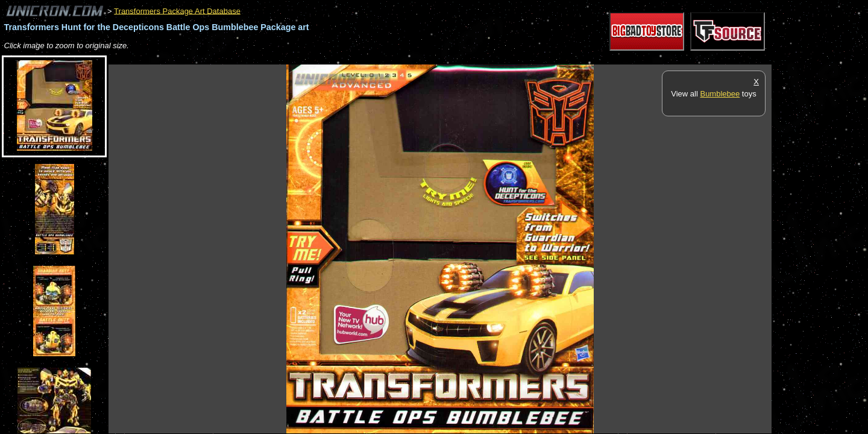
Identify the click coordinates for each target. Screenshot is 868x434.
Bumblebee (720, 94)
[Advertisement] (328, 58)
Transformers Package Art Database (177, 11)
